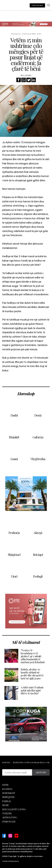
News (5, 785)
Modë (5, 805)
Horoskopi (9, 793)
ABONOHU (41, 772)
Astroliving (10, 817)
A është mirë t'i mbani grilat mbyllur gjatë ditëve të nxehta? (32, 690)
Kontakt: (6, 762)
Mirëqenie (8, 797)
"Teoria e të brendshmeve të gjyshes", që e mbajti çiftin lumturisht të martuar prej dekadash (33, 656)
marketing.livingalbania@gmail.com (31, 762)
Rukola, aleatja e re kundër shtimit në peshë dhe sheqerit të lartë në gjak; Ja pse (32, 674)
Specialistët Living (14, 809)
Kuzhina (7, 789)
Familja (7, 801)
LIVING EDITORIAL (37, 5)
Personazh (9, 822)
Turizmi (7, 813)
